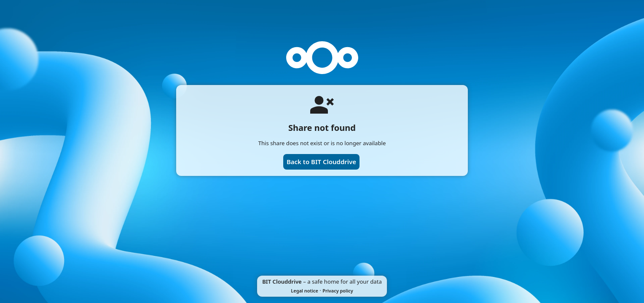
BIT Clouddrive (282, 282)
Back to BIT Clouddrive (321, 162)
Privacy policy (338, 291)
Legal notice (305, 291)
